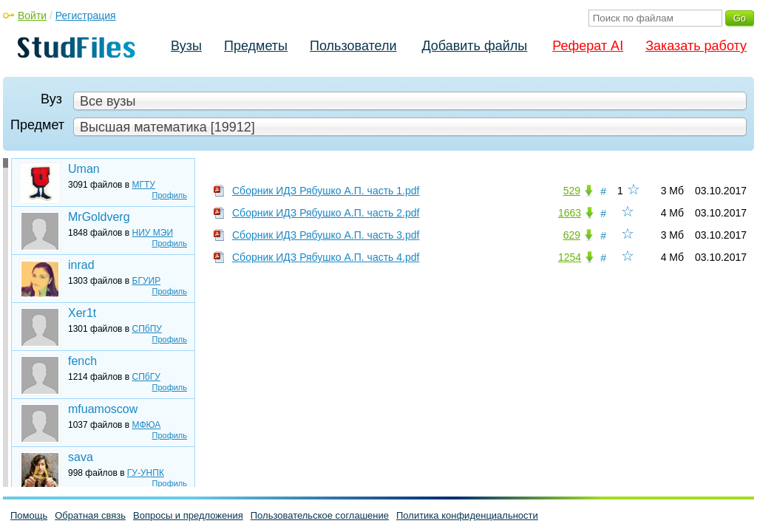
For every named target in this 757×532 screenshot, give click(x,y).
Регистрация (86, 16)
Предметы (256, 46)
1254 (570, 257)
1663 (570, 213)
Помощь (29, 515)
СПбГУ (146, 377)
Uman (84, 169)
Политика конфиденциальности (467, 515)
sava (81, 457)
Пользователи (353, 46)
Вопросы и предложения (188, 515)
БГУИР (147, 281)
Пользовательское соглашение (320, 515)
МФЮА (147, 425)
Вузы (186, 46)
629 (572, 235)
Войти (32, 16)
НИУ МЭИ (153, 233)
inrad (81, 265)
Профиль (170, 195)
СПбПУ (147, 329)
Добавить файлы (474, 46)
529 (572, 191)
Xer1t (82, 313)
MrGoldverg (99, 217)
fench (82, 361)
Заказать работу (696, 46)
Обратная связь (90, 515)
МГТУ (144, 185)
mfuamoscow (103, 409)
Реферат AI (588, 46)
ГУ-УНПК (146, 473)
